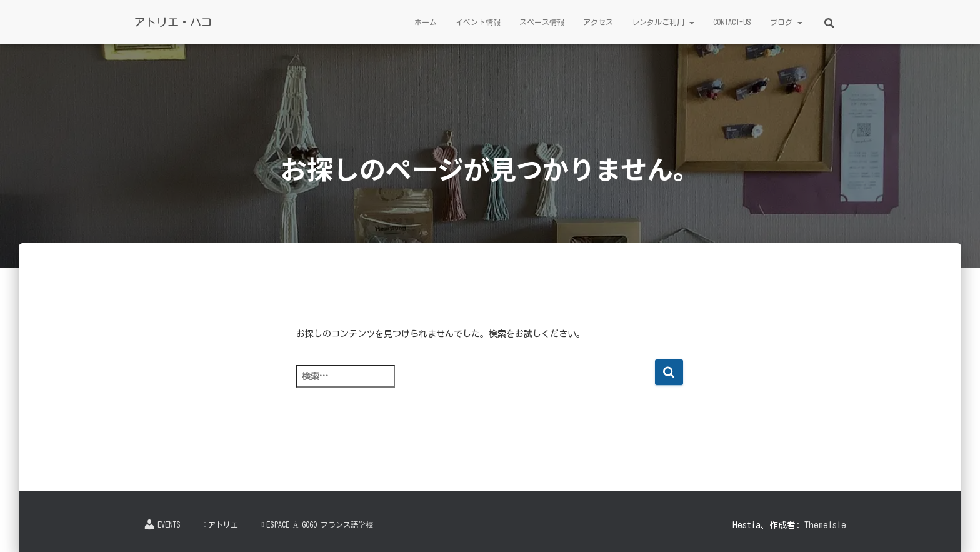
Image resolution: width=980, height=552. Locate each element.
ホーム (426, 22)
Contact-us (732, 22)
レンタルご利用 (663, 22)
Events (162, 524)
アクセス (598, 22)
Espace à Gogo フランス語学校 (317, 524)
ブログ (786, 22)
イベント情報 (478, 22)
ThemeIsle (825, 525)
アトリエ (221, 524)
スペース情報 (542, 22)
